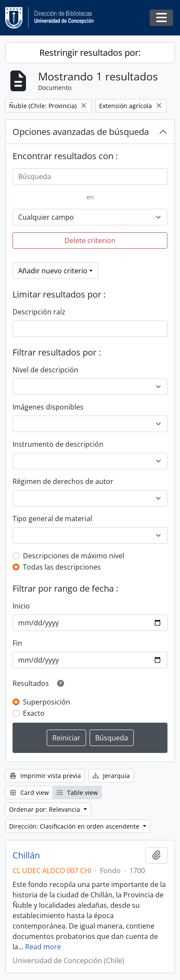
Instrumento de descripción (58, 444)
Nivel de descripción (45, 370)
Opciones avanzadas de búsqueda (81, 132)
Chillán (26, 855)
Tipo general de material (52, 519)
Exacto (34, 713)
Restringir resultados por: (90, 53)
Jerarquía (111, 776)
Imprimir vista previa (45, 776)
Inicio (21, 606)
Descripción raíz (39, 312)
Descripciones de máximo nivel (74, 556)
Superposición (47, 702)
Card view (29, 793)
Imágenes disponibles (48, 407)
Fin (17, 643)
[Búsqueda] (90, 176)
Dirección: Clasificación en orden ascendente (75, 826)
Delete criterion (90, 240)
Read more (43, 947)
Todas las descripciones (62, 567)
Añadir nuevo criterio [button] (53, 271)
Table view (77, 793)
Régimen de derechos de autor (63, 481)
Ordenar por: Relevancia (45, 809)
